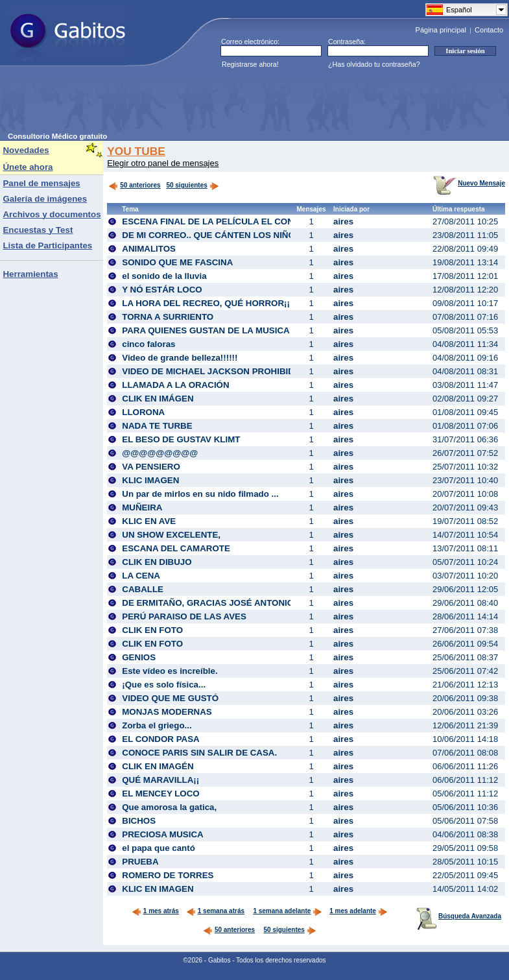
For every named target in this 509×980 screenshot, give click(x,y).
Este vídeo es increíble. (170, 671)
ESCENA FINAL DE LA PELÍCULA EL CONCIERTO (224, 221)
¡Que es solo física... (164, 685)
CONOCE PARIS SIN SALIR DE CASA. (199, 753)
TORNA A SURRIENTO (168, 317)
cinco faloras (148, 344)
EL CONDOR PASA (160, 739)
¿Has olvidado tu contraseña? (374, 64)
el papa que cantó (159, 848)
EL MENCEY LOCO (160, 794)
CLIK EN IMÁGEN (158, 399)
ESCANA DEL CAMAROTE (176, 548)
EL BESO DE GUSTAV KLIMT (181, 439)
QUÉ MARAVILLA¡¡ (160, 780)
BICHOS (139, 821)
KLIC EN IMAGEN (158, 889)
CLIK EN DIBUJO (157, 562)
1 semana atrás (215, 911)
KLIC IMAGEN (150, 480)
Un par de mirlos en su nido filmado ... (200, 494)
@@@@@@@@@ (160, 453)
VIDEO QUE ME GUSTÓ (170, 698)
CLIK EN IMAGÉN (158, 766)
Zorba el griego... (157, 725)
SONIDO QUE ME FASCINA (177, 262)
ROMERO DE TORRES (168, 875)
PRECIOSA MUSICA (162, 834)
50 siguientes (186, 185)
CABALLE (143, 589)
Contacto (489, 30)
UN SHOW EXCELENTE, (171, 535)
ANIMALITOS (149, 249)
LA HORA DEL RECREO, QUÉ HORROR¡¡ (206, 303)
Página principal (441, 30)
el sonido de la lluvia (164, 276)
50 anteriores (134, 185)
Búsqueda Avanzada (459, 916)
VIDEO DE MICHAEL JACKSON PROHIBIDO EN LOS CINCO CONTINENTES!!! (280, 371)
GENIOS (139, 657)
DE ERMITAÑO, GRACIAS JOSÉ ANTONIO (208, 603)
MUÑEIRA (142, 508)
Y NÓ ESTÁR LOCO (162, 290)
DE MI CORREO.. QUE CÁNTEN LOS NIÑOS (211, 235)
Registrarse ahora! (250, 64)
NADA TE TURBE (157, 426)
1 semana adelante (288, 911)
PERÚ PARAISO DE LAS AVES (184, 616)
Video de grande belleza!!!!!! (180, 358)
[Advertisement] (244, 103)
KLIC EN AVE (149, 521)
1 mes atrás (155, 911)
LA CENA (141, 576)
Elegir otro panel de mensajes (163, 163)
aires (343, 221)
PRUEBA (140, 862)
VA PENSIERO (151, 467)
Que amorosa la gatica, (169, 807)
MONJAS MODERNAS (167, 712)
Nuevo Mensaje (469, 183)
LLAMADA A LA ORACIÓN (175, 385)
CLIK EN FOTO (152, 630)
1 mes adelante (359, 911)
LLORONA (143, 412)
